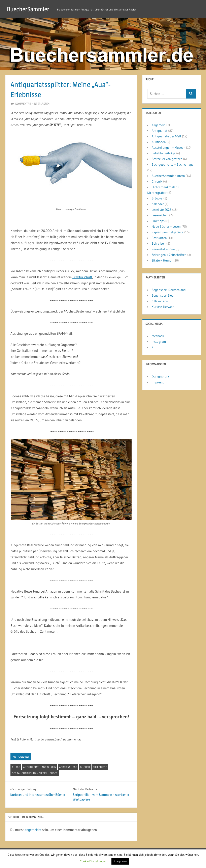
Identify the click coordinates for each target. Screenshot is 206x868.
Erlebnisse (100, 767)
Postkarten (159, 238)
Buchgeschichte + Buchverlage (173, 164)
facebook (158, 336)
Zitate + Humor (162, 260)
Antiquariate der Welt (166, 136)
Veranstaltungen (163, 249)
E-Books (157, 198)
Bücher (85, 767)
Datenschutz (160, 377)
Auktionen (159, 142)
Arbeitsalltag (68, 767)
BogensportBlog (163, 295)
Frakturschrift (82, 277)
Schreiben (159, 243)
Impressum (160, 382)
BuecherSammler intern (168, 176)
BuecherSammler (30, 9)
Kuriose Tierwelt (163, 307)
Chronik (157, 181)
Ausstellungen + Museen (168, 147)
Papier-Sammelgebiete (168, 232)
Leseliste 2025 (162, 210)
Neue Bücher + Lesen (166, 226)
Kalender (158, 204)
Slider (54, 773)
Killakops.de (160, 301)
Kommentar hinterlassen (32, 104)
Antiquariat (21, 757)
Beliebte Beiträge (164, 153)
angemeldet (33, 830)
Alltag (16, 767)
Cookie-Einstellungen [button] (93, 861)
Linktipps (158, 221)
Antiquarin (49, 767)
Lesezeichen (160, 215)
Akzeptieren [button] (120, 861)
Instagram (159, 342)
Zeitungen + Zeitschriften (169, 255)
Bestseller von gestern (167, 159)
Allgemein (159, 125)
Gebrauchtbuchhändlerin (29, 773)
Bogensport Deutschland (169, 290)
